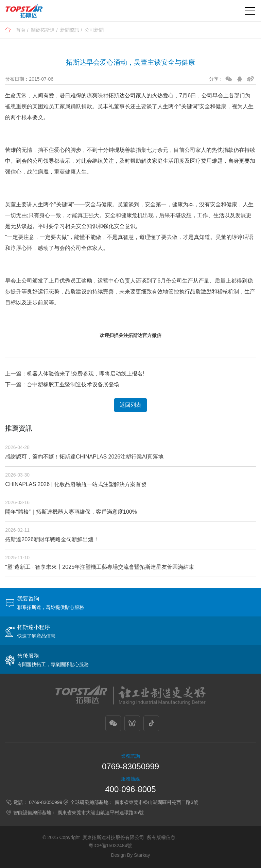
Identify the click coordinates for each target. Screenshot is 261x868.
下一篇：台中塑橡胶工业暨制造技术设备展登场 (62, 384)
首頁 (21, 30)
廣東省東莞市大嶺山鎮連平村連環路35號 (101, 813)
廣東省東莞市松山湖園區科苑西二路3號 (156, 802)
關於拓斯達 (43, 30)
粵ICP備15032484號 (110, 846)
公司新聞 (94, 30)
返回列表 (130, 405)
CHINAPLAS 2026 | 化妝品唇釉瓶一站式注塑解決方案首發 (76, 484)
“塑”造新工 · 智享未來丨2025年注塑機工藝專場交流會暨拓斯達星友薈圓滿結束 (100, 567)
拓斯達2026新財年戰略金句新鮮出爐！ (52, 539)
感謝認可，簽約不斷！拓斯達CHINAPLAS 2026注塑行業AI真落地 (84, 457)
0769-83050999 (130, 766)
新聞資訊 (70, 30)
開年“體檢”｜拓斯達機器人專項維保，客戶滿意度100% (71, 512)
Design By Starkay (130, 855)
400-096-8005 (130, 789)
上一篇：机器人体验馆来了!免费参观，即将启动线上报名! (75, 374)
